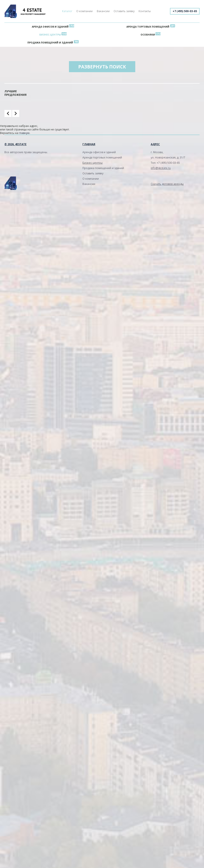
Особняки (148, 35)
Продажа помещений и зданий (50, 42)
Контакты (145, 11)
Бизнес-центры (50, 35)
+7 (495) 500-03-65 (185, 11)
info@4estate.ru (161, 168)
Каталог (67, 11)
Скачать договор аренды (167, 184)
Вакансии (103, 11)
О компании (84, 11)
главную (24, 133)
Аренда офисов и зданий (50, 27)
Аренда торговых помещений (148, 27)
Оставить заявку (124, 11)
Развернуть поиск (102, 67)
